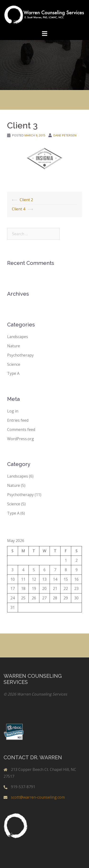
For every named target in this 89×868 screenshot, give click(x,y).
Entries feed (18, 420)
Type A (13, 373)
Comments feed (21, 429)
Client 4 (19, 209)
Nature (14, 346)
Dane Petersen (65, 135)
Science (14, 364)
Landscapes (18, 337)
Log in (13, 411)
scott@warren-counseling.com (38, 797)
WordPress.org (21, 439)
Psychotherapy (20, 355)
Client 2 (26, 200)
